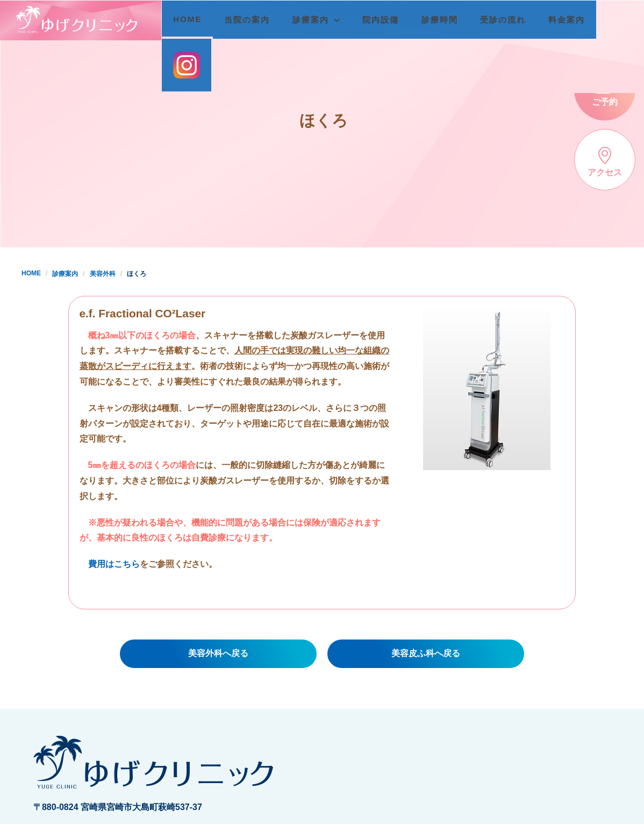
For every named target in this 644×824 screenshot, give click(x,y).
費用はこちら (114, 564)
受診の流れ (508, 20)
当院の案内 (251, 20)
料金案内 (571, 20)
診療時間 (444, 20)
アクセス (605, 162)
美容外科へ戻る (218, 653)
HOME (192, 19)
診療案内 (315, 20)
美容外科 (103, 274)
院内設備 (385, 20)
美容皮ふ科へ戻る (426, 653)
